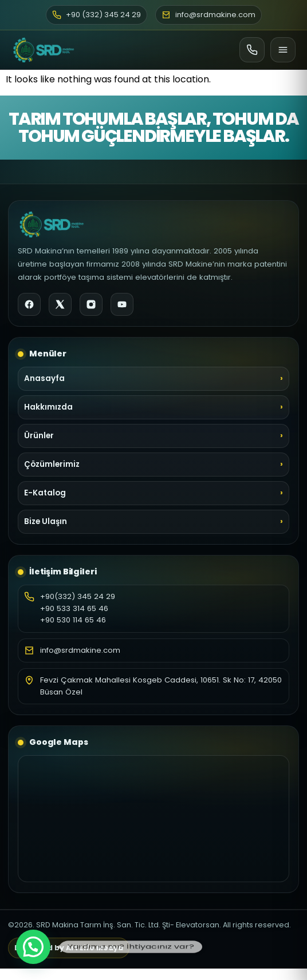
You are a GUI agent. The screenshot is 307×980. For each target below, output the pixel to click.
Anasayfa (44, 378)
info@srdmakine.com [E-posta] (208, 15)
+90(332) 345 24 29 (78, 596)
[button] (33, 947)
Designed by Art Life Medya (69, 948)
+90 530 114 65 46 (73, 620)
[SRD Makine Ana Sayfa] (44, 50)
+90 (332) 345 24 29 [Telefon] (97, 15)
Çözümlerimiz (52, 464)
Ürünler (39, 436)
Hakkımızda (48, 407)
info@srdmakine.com (80, 650)
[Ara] (252, 50)
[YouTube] (122, 304)
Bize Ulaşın (46, 521)
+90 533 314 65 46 (74, 608)
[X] (60, 304)
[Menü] (283, 50)
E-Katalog (45, 493)
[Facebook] (29, 304)
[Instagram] (91, 304)
